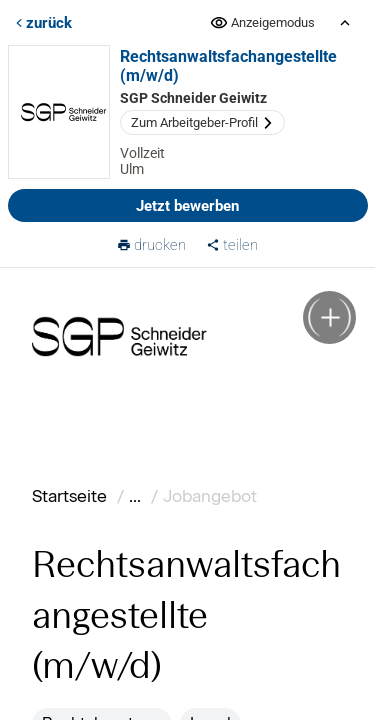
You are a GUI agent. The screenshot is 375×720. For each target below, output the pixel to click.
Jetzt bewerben (187, 206)
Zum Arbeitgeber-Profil (202, 122)
